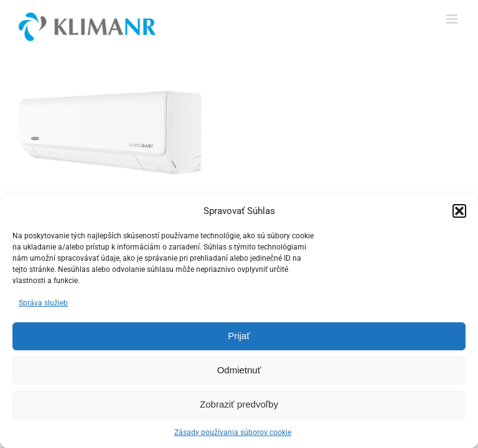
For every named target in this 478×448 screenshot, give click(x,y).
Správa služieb (43, 303)
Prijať (239, 336)
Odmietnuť (239, 370)
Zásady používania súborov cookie (233, 432)
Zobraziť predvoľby (239, 404)
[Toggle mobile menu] (453, 19)
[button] (459, 211)
